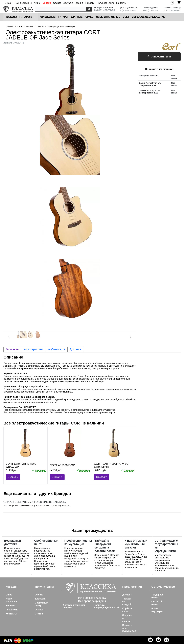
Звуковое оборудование (148, 17)
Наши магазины (23, 3)
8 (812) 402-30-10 (128, 10)
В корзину (13, 477)
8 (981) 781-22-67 (151, 10)
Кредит (79, 3)
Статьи (39, 614)
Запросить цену (159, 57)
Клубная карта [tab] (56, 349)
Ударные (77, 17)
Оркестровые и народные (103, 17)
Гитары (63, 17)
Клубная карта (106, 3)
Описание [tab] (12, 349)
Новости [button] (90, 3)
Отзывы (40, 610)
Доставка (68, 3)
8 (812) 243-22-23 (172, 10)
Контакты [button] (121, 3)
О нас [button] (8, 3)
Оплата (57, 3)
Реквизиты (12, 610)
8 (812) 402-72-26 (105, 10)
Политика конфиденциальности (106, 606)
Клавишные (48, 17)
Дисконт (127, 595)
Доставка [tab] (75, 349)
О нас (9, 595)
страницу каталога (61, 506)
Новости (11, 606)
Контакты (11, 614)
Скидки (47, 3)
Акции (37, 3)
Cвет (126, 17)
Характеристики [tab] (33, 349)
